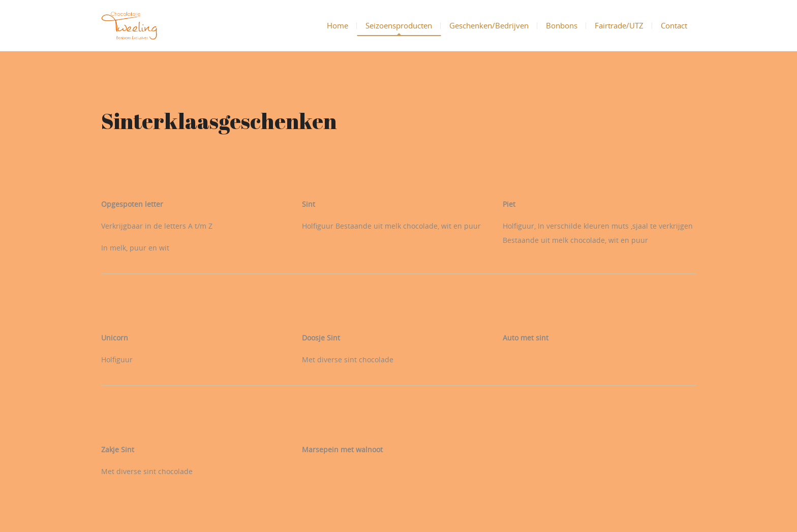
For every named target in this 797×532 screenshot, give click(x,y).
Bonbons (562, 25)
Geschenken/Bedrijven (489, 25)
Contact (674, 25)
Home (338, 25)
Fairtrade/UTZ (619, 25)
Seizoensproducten (399, 25)
